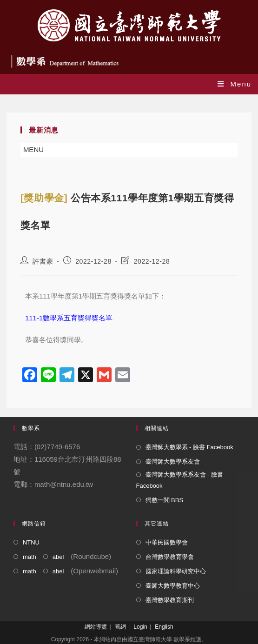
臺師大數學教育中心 (173, 586)
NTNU (31, 542)
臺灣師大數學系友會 (173, 461)
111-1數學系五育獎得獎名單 (69, 318)
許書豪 (43, 261)
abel (58, 557)
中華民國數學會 (167, 542)
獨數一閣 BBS (165, 500)
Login (140, 627)
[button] (33, 150)
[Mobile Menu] (235, 84)
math (30, 557)
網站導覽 (96, 627)
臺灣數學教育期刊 (170, 600)
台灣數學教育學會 (170, 557)
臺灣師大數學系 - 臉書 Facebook (189, 447)
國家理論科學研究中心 (176, 571)
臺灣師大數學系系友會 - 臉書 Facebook (180, 480)
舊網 (120, 627)
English (164, 627)
